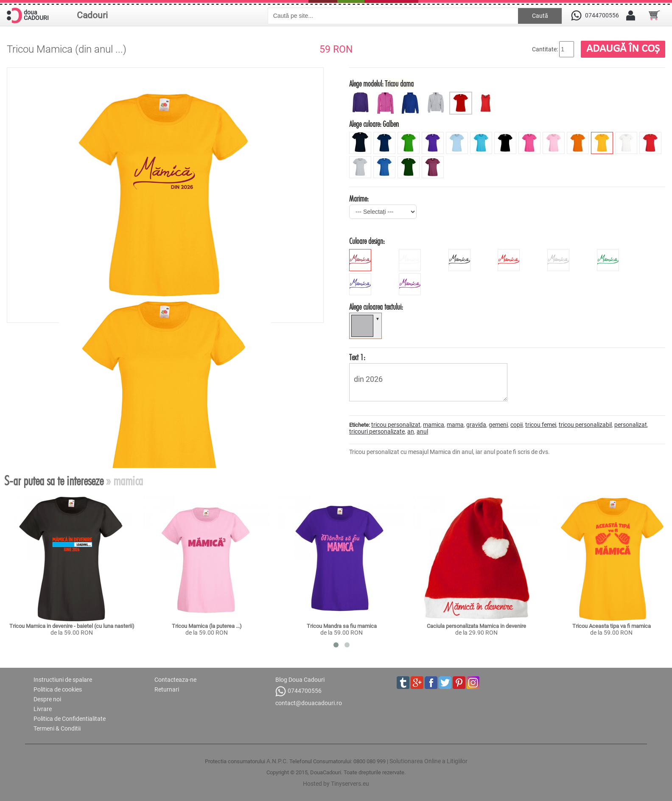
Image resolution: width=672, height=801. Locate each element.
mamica (434, 425)
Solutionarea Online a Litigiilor (428, 761)
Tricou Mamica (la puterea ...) (207, 626)
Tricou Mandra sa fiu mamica (342, 626)
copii (517, 425)
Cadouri (92, 15)
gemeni (498, 425)
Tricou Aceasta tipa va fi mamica (612, 626)
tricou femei (541, 425)
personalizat (631, 425)
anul (422, 431)
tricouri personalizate (377, 431)
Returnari (167, 689)
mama (455, 425)
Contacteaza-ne (175, 680)
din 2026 (428, 382)
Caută (540, 16)
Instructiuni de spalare (63, 680)
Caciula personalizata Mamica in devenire (476, 626)
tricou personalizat (396, 425)
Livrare (43, 709)
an (411, 431)
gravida (476, 425)
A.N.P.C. (277, 761)
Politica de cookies (58, 689)
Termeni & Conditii (57, 728)
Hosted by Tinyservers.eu (336, 784)
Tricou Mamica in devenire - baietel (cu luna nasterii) (72, 626)
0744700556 (298, 691)
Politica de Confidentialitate (70, 719)
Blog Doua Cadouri (300, 680)
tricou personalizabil (585, 425)
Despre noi (47, 699)
